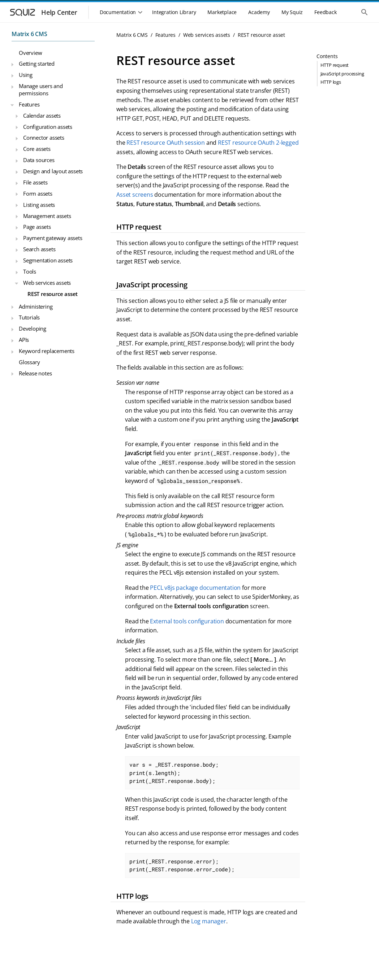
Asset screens (135, 195)
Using (26, 75)
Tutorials (29, 317)
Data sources (39, 160)
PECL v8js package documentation (195, 588)
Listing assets (39, 205)
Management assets (47, 216)
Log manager (209, 921)
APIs (24, 340)
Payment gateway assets (53, 238)
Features (29, 104)
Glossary (29, 362)
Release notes (35, 373)
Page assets (37, 227)
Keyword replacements (47, 351)
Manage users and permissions (41, 90)
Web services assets (47, 283)
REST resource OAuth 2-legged (258, 143)
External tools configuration (187, 621)
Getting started (37, 64)
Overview (30, 53)
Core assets (37, 149)
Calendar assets (42, 116)
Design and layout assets (53, 171)
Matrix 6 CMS (29, 34)
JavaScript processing (342, 74)
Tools (30, 271)
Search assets (39, 249)
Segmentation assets (48, 260)
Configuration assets (48, 127)
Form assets (38, 193)
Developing (33, 328)
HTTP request (335, 65)
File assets (35, 182)
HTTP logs (331, 82)
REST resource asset (53, 294)
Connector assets (44, 138)
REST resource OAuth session (166, 143)
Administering (36, 306)
